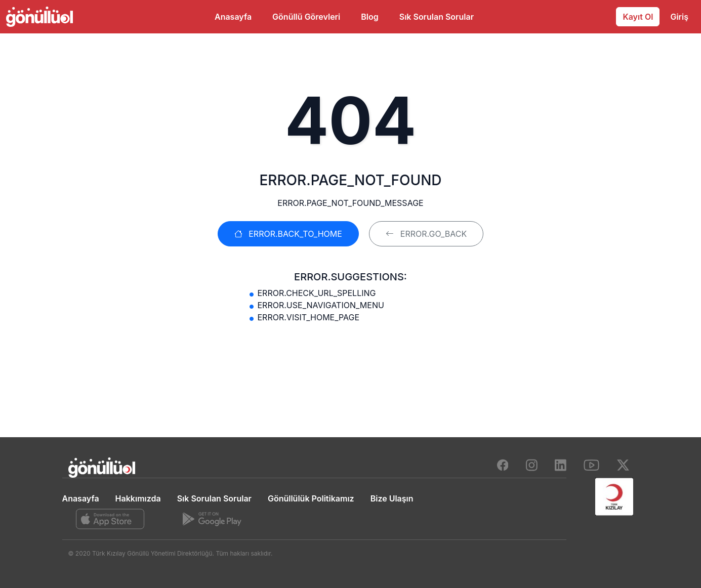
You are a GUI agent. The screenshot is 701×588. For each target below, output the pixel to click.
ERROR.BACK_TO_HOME (288, 234)
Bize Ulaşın (392, 498)
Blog (369, 17)
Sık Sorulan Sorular (437, 17)
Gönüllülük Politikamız (311, 498)
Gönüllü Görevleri (306, 17)
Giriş (679, 17)
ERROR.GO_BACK (426, 234)
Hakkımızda (138, 498)
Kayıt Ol (638, 17)
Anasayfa (233, 17)
